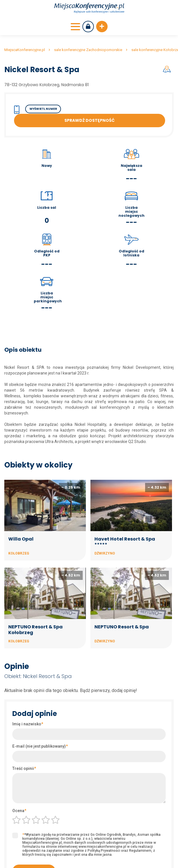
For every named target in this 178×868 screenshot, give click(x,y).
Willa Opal (21, 539)
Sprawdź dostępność (90, 120)
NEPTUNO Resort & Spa (122, 627)
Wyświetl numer (43, 109)
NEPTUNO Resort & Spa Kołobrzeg (35, 630)
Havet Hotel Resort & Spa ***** (125, 542)
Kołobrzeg (19, 553)
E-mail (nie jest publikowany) (40, 746)
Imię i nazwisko (28, 724)
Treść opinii (24, 768)
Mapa (168, 69)
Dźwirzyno (105, 553)
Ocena (19, 811)
